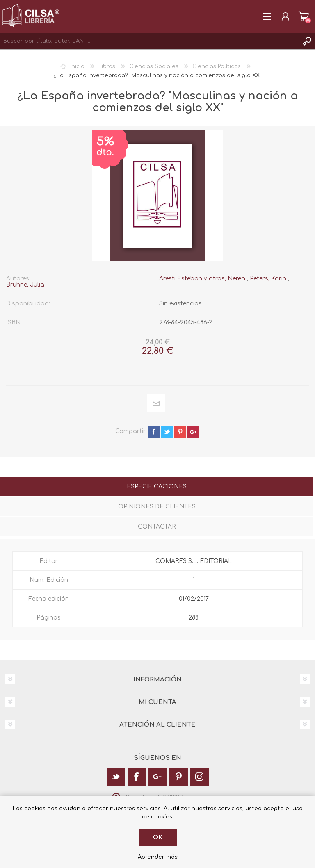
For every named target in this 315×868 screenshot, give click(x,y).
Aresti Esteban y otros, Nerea (202, 279)
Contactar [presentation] (157, 527)
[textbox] (149, 41)
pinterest (180, 432)
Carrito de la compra (304, 16)
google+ (193, 432)
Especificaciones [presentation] (157, 486)
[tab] (157, 487)
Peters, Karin (268, 279)
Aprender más (158, 857)
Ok (158, 837)
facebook (154, 432)
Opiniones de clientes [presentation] (157, 507)
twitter (167, 432)
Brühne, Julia (25, 285)
